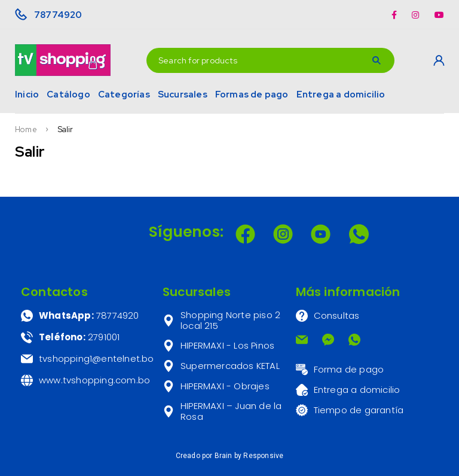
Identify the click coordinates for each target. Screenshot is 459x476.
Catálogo (68, 94)
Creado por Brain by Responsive (230, 456)
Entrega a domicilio (341, 94)
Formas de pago (252, 94)
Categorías (124, 94)
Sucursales (183, 94)
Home (26, 130)
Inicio (27, 94)
